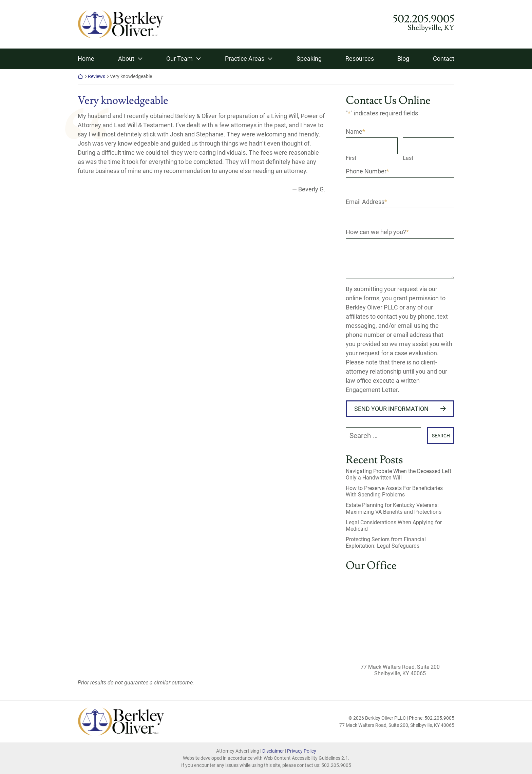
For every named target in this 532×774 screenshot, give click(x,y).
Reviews (97, 76)
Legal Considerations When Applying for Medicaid (394, 526)
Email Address (366, 202)
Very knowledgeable (123, 100)
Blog (403, 59)
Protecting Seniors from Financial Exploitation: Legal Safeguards (386, 543)
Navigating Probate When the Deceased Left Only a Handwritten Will (398, 474)
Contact (444, 59)
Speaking (309, 59)
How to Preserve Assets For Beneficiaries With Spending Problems (394, 491)
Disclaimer (273, 751)
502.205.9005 (424, 19)
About (126, 59)
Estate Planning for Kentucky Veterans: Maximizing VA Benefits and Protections (394, 508)
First (351, 158)
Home (86, 59)
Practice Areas (245, 59)
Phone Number (367, 171)
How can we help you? (377, 232)
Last (408, 158)
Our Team (179, 59)
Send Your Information (391, 409)
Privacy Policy (302, 751)
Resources (360, 59)
